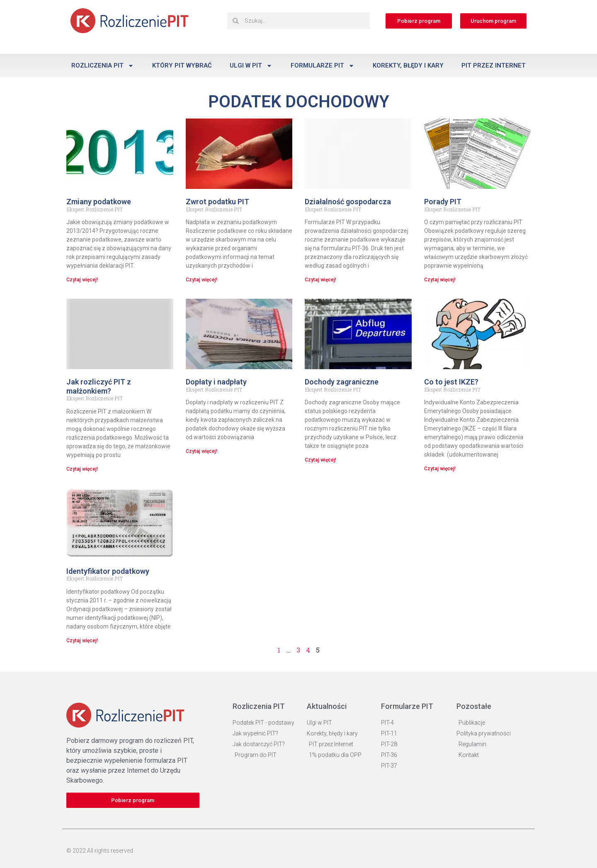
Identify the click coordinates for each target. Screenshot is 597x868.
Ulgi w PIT (251, 66)
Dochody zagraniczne (342, 382)
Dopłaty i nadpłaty (216, 382)
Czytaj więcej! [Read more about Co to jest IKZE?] (440, 469)
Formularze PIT (323, 66)
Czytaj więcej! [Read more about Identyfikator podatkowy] (82, 641)
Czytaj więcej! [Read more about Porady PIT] (440, 280)
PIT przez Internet (494, 65)
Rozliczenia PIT (103, 66)
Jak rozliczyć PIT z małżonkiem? (99, 386)
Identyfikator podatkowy (108, 571)
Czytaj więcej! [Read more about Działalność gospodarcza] (320, 280)
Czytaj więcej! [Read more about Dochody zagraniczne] (320, 460)
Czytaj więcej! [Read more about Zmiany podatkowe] (82, 280)
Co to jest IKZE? (451, 382)
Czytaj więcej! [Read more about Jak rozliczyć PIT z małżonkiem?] (82, 469)
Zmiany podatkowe (99, 202)
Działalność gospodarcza (348, 202)
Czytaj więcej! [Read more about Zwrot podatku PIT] (201, 280)
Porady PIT (443, 202)
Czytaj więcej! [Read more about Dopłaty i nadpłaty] (201, 451)
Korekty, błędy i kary (408, 65)
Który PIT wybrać (182, 65)
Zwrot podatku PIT (217, 202)
